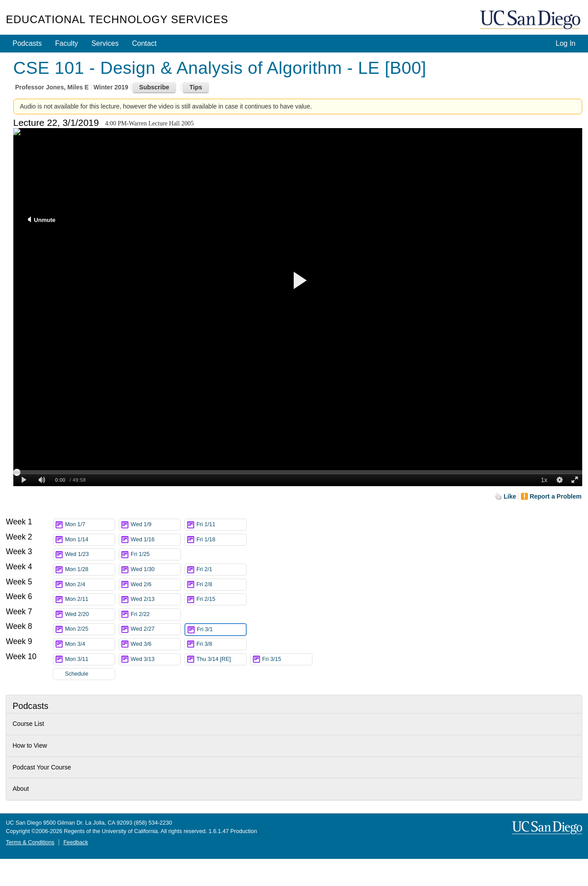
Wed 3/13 (156, 659)
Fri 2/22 (156, 614)
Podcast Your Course (42, 767)
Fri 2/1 (221, 570)
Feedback (76, 842)
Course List (28, 724)
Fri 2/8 (221, 585)
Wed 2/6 (156, 585)
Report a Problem (556, 496)
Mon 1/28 (90, 570)
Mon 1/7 (90, 525)
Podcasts (27, 43)
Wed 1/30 (156, 570)
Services (105, 43)
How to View (30, 745)
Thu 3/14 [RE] (221, 659)
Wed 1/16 (156, 540)
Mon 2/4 (90, 585)
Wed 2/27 (156, 629)
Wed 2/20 (90, 614)
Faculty (67, 43)
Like (510, 496)
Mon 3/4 (90, 644)
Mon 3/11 (90, 659)
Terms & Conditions (30, 842)
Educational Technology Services (117, 19)
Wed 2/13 (156, 599)
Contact (144, 43)
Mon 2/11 (90, 599)
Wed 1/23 (90, 554)
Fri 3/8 (221, 644)
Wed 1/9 (156, 525)
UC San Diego (531, 20)
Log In (565, 43)
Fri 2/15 (221, 599)
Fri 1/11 (221, 525)
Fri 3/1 (221, 630)
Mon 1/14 (90, 540)
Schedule (77, 674)
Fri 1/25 (156, 554)
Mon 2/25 (90, 629)
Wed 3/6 (156, 644)
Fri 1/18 (221, 540)
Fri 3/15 (287, 659)
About (21, 789)
